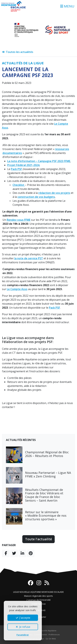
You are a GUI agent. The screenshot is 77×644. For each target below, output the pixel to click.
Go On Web (51, 639)
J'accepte (23, 618)
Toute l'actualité (38, 539)
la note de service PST (28, 258)
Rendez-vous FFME (19, 220)
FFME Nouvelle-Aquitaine (45, 631)
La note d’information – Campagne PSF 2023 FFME (39, 161)
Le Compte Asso (17, 289)
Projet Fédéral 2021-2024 (23, 165)
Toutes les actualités (18, 52)
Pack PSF (16, 169)
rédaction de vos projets (54, 193)
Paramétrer (23, 635)
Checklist (19, 185)
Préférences (54, 634)
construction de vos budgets (36, 197)
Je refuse (23, 627)
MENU (67, 6)
